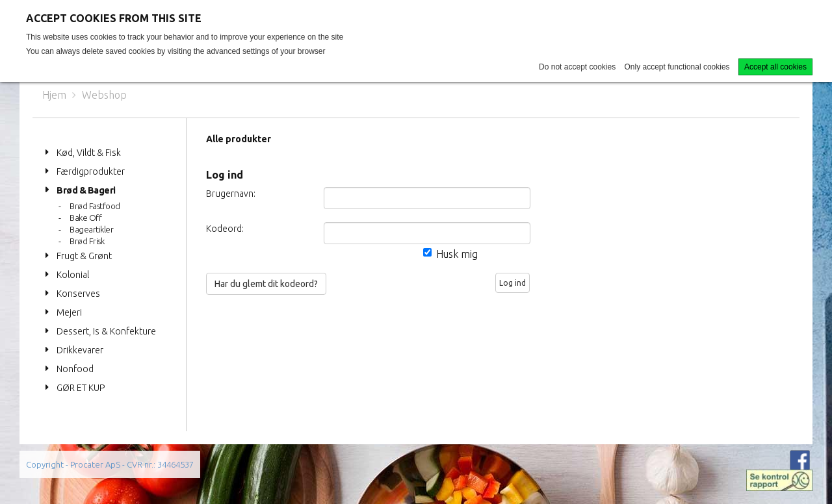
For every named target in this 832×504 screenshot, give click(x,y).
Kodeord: (225, 229)
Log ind (513, 283)
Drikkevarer (80, 350)
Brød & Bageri (86, 190)
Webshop (104, 95)
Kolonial (73, 275)
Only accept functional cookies (677, 67)
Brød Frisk (87, 241)
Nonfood (75, 369)
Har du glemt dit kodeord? (266, 284)
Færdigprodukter (91, 171)
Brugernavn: (231, 194)
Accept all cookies (775, 67)
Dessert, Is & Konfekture (106, 331)
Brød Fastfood (95, 206)
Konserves (78, 294)
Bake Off (85, 218)
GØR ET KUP (81, 388)
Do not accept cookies (577, 67)
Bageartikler (91, 229)
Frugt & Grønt (84, 256)
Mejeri (69, 312)
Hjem (54, 95)
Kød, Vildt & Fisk (89, 153)
